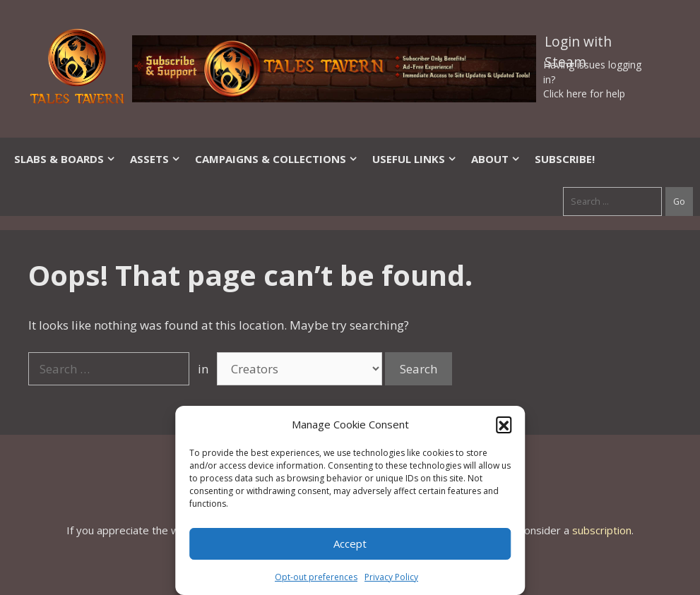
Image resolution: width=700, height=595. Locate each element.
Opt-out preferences (316, 577)
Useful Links (415, 159)
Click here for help (584, 94)
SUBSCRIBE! (565, 159)
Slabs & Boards (65, 159)
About (496, 159)
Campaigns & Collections (277, 159)
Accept (350, 543)
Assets (155, 159)
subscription (602, 530)
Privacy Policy (391, 577)
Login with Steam (578, 44)
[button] (504, 424)
